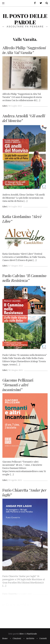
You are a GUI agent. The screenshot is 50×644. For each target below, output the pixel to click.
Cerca (46, 3)
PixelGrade (32, 634)
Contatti (43, 638)
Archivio (30, 638)
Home (5, 638)
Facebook (34, 3)
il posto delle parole (25, 19)
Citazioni (17, 638)
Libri (5, 106)
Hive (22, 634)
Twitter (40, 3)
